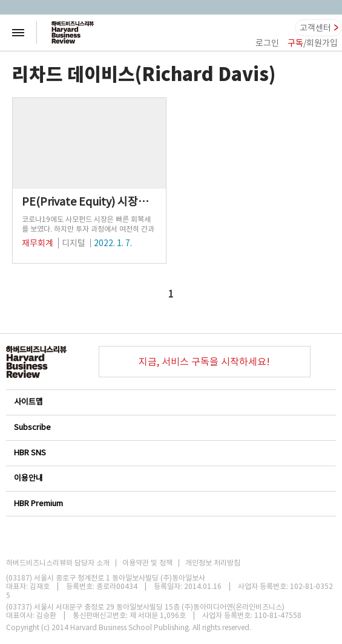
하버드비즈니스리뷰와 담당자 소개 (58, 563)
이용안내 (170, 478)
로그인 (267, 43)
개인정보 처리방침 (213, 563)
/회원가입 (313, 43)
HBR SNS (170, 453)
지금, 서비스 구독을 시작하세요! (204, 362)
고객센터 (315, 28)
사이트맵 (170, 402)
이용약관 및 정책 (147, 563)
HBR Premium (170, 503)
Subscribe (170, 427)
